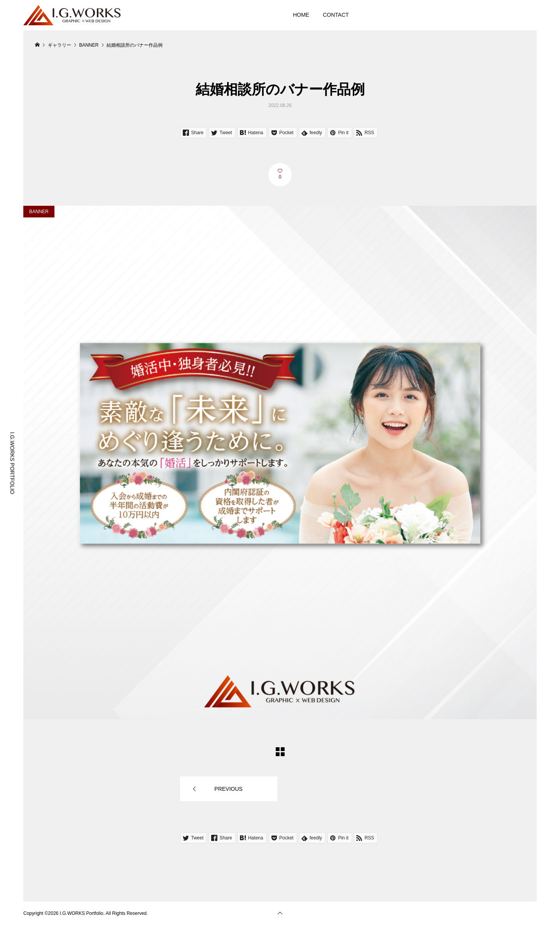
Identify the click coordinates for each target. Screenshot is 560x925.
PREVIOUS (228, 789)
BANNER (39, 212)
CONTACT (336, 15)
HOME (301, 15)
